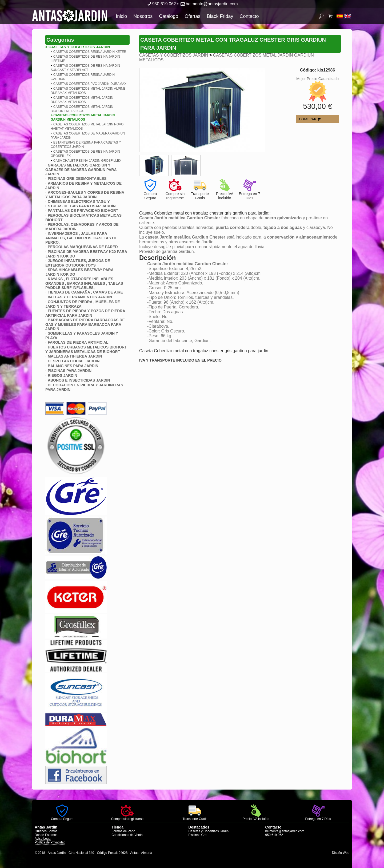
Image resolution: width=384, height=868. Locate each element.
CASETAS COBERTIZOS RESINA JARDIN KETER (90, 52)
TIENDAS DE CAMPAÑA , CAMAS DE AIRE (85, 292)
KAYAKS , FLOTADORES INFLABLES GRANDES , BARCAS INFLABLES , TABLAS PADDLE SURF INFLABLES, (84, 283)
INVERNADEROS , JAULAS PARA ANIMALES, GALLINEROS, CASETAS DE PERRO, (81, 238)
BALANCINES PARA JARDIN (73, 366)
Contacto (249, 16)
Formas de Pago (123, 831)
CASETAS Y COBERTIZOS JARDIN (174, 55)
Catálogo (169, 16)
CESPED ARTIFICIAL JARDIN (74, 361)
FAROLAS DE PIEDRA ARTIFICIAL (78, 342)
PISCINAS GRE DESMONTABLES (77, 179)
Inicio (121, 16)
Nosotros (143, 16)
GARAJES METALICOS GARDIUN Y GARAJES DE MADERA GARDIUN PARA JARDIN (81, 170)
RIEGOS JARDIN (62, 375)
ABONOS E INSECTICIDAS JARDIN (79, 380)
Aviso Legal (43, 839)
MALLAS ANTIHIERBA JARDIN (75, 356)
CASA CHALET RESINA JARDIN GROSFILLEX (87, 161)
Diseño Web (341, 853)
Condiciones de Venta (127, 835)
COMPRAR (310, 119)
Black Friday (220, 16)
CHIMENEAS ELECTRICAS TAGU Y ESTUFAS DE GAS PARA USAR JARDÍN (81, 204)
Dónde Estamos (46, 835)
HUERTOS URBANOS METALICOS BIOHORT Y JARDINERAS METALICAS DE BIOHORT (86, 349)
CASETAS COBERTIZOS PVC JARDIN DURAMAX (90, 84)
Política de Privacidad (50, 842)
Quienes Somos (46, 831)
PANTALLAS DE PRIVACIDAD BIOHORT (83, 211)
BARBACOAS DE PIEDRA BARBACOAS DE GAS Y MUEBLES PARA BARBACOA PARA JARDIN (85, 324)
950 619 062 (161, 4)
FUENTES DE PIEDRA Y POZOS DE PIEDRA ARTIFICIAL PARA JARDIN (85, 313)
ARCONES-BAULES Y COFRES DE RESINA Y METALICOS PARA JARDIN (85, 195)
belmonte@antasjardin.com (209, 4)
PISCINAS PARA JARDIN (70, 371)
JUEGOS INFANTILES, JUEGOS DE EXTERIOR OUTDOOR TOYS (78, 263)
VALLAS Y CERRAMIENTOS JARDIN (80, 297)
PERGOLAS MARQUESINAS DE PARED (83, 247)
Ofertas (192, 16)
